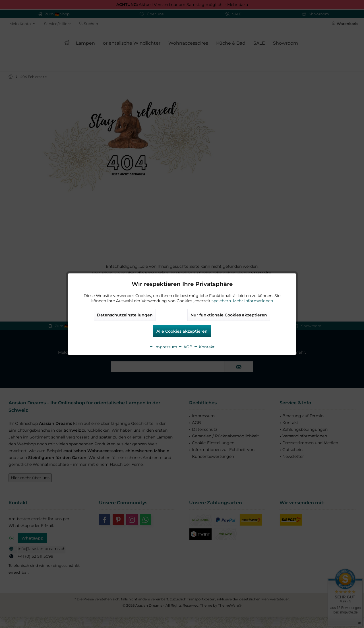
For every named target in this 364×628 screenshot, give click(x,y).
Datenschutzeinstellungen (125, 315)
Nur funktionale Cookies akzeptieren (229, 315)
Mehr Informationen (253, 300)
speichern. (222, 300)
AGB (185, 347)
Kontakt (204, 347)
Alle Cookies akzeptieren (182, 331)
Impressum (163, 347)
